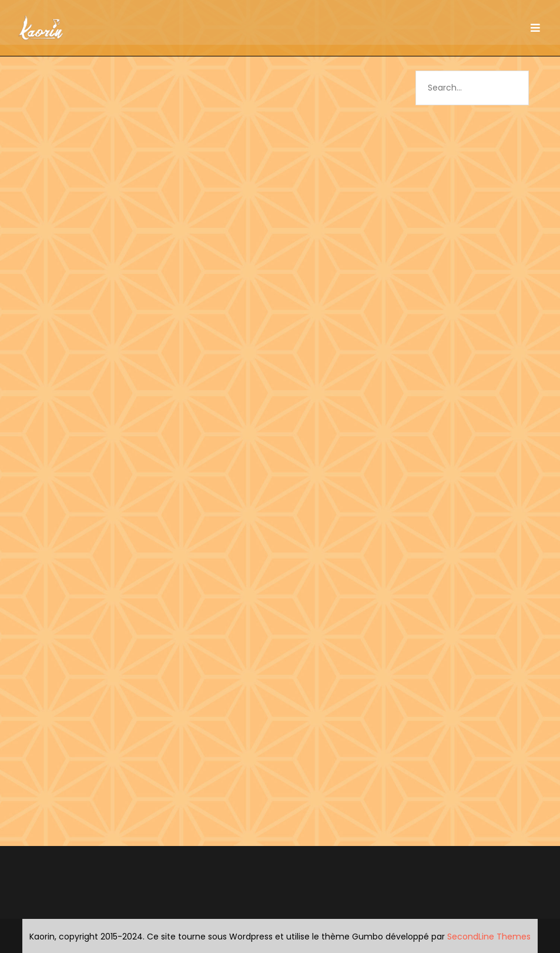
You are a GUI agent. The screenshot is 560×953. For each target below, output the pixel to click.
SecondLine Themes (489, 937)
